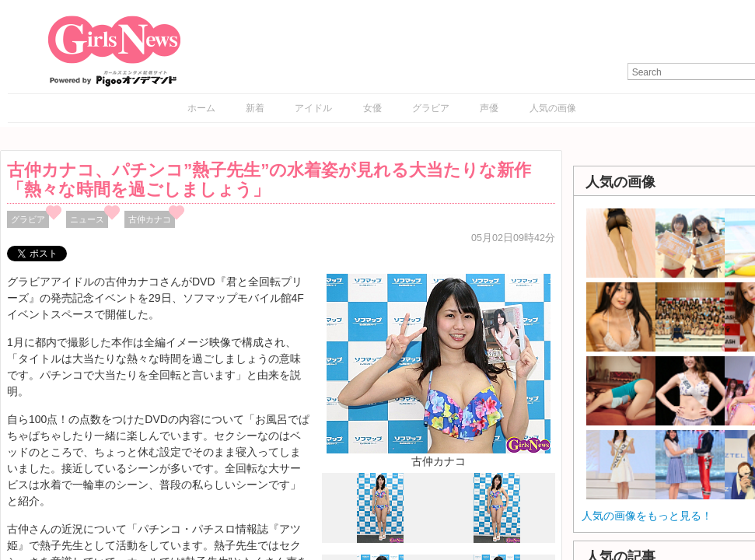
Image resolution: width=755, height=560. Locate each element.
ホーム (201, 108)
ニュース (87, 219)
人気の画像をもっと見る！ (647, 516)
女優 (372, 108)
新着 (255, 108)
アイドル (313, 108)
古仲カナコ (150, 219)
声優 (489, 108)
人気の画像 (553, 108)
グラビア (431, 108)
